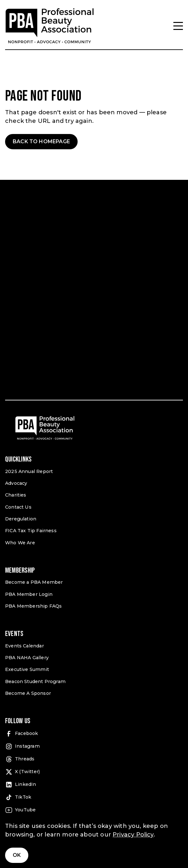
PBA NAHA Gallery (27, 658)
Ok (17, 855)
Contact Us (18, 507)
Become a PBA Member (34, 582)
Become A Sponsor (28, 693)
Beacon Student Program (35, 681)
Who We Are (20, 543)
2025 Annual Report (29, 471)
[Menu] (178, 26)
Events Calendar (24, 646)
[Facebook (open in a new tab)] (94, 734)
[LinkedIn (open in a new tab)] (94, 785)
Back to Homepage (41, 141)
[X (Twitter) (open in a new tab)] (94, 772)
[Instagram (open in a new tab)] (94, 746)
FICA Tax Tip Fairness (31, 531)
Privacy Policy (133, 835)
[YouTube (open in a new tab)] (94, 810)
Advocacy (16, 483)
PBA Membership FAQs (33, 606)
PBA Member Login (29, 594)
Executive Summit (27, 669)
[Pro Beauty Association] (50, 26)
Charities (16, 495)
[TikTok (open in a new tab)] (94, 797)
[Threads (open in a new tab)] (94, 759)
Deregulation (21, 519)
